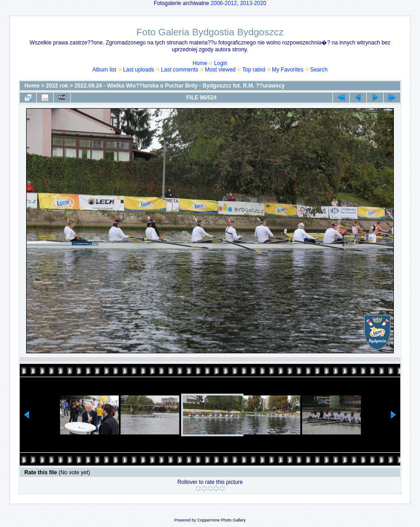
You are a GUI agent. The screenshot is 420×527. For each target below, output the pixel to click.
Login (221, 63)
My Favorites (288, 70)
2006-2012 (224, 3)
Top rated (254, 70)
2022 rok (57, 86)
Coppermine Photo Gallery (221, 520)
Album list (105, 70)
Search (319, 70)
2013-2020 (253, 3)
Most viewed (220, 70)
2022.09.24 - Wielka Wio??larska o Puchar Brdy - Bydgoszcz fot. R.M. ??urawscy (180, 86)
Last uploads (138, 70)
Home (200, 63)
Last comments (180, 70)
